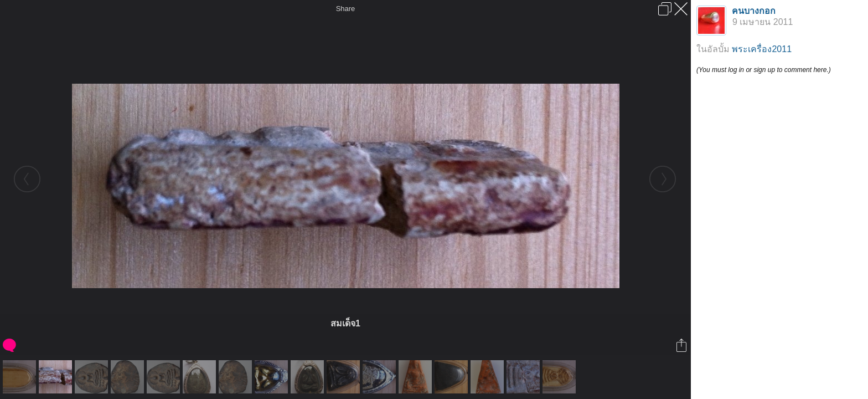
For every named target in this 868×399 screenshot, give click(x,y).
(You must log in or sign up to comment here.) (764, 70)
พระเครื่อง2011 (762, 49)
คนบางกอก (754, 11)
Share (346, 9)
